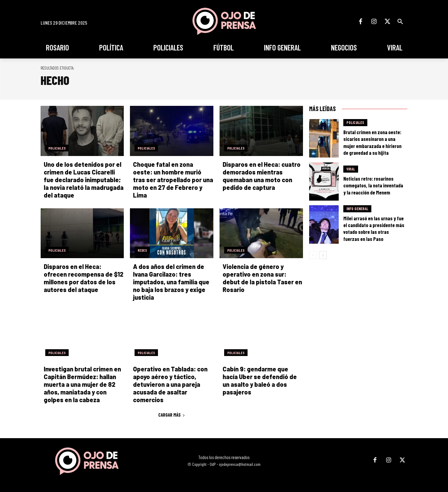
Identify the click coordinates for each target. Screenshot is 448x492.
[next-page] (323, 255)
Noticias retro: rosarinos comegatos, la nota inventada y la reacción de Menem (373, 185)
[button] (400, 22)
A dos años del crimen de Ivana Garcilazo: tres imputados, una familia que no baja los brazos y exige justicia (171, 282)
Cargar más (172, 415)
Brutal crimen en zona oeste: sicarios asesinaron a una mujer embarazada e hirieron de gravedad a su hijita (372, 142)
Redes (142, 250)
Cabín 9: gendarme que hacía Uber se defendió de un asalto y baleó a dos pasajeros (260, 380)
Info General (357, 209)
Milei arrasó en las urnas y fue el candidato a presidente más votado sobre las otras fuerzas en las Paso (374, 228)
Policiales (57, 148)
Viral (351, 169)
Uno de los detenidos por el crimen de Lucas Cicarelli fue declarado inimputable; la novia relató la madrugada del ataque (84, 180)
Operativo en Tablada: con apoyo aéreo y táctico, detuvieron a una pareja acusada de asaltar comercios (170, 384)
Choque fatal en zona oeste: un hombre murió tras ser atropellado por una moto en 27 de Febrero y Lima (173, 180)
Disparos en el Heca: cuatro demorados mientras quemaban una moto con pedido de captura (262, 176)
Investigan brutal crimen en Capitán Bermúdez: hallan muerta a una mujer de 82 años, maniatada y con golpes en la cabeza (82, 384)
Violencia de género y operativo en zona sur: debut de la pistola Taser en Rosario (262, 278)
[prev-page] (313, 255)
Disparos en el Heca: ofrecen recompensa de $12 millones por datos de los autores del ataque (84, 278)
